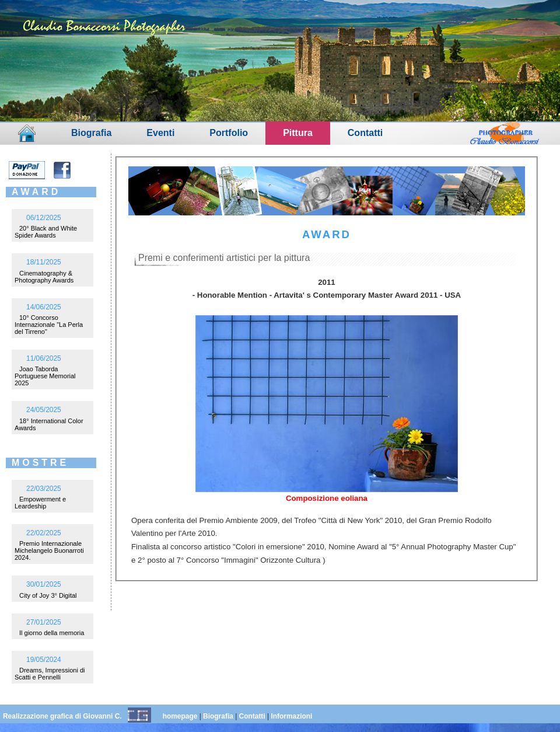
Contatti (365, 133)
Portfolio (229, 133)
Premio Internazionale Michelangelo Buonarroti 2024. (49, 550)
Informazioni (291, 716)
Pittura (298, 133)
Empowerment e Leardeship (40, 503)
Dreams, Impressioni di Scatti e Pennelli (50, 674)
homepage (180, 716)
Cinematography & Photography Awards (44, 277)
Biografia (91, 133)
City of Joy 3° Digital (48, 595)
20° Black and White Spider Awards (46, 232)
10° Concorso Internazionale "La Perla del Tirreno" (49, 325)
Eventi (160, 133)
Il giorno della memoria (52, 633)
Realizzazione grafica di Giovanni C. (62, 716)
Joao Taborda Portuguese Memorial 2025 (45, 376)
